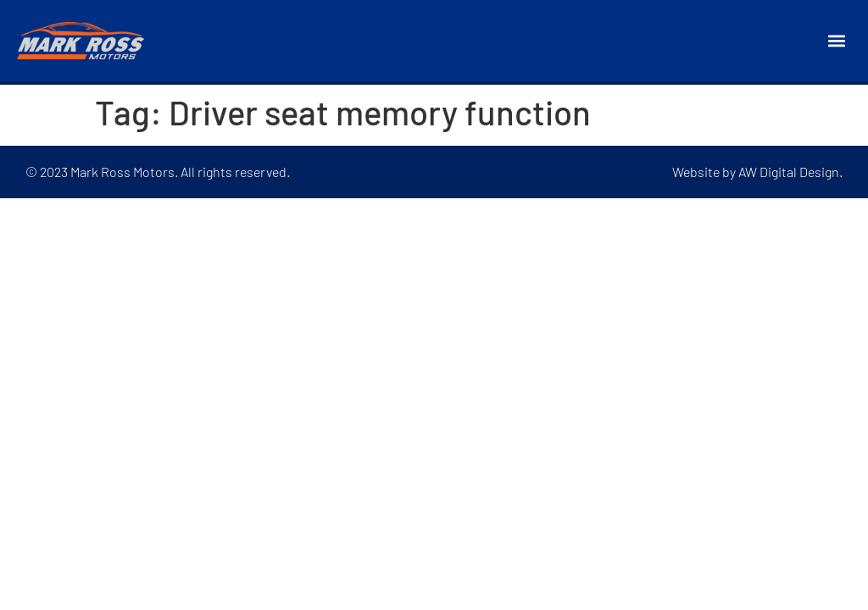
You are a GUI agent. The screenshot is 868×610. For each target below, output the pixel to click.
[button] (837, 41)
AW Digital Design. (790, 172)
